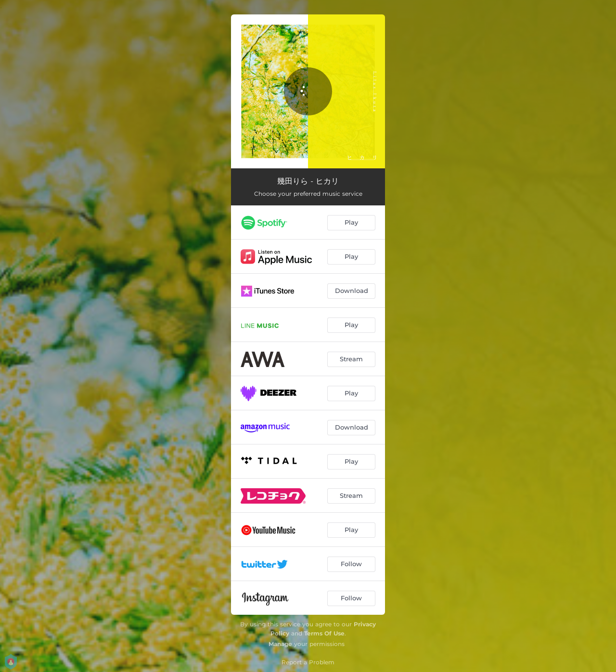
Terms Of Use (324, 633)
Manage (280, 644)
